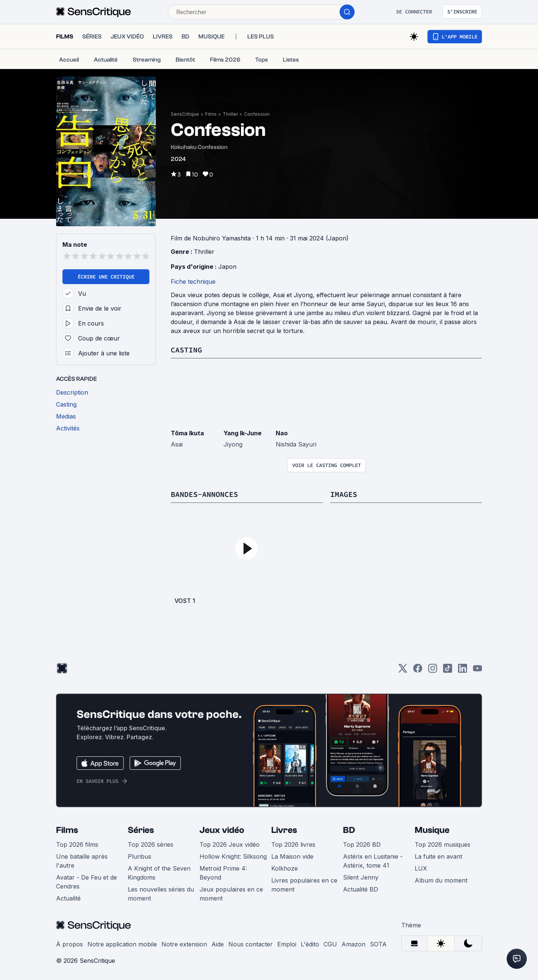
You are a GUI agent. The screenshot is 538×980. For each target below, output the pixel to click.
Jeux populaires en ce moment (231, 894)
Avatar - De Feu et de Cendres (86, 882)
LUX (421, 868)
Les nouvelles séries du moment (161, 894)
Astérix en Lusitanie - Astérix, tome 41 (373, 861)
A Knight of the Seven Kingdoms (159, 873)
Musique (432, 830)
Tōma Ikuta (187, 433)
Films (211, 114)
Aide (218, 944)
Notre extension (184, 944)
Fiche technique (193, 281)
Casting (186, 350)
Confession (257, 114)
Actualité (68, 898)
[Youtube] (477, 671)
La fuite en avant (438, 856)
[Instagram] (433, 671)
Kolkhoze (285, 868)
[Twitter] (403, 671)
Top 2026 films (77, 844)
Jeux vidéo (222, 830)
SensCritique (185, 114)
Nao (282, 433)
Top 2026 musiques (443, 844)
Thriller (230, 114)
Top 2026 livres (293, 844)
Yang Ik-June (242, 433)
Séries (141, 830)
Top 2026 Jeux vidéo (230, 844)
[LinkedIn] (463, 671)
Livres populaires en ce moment (304, 885)
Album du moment (441, 880)
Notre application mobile (122, 944)
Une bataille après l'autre (82, 861)
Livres (284, 830)
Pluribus (140, 856)
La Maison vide (292, 856)
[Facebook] (418, 671)
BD (349, 830)
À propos (69, 944)
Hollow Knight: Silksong (233, 856)
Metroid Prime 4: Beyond (223, 873)
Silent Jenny (361, 877)
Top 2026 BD (362, 844)
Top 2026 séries (151, 844)
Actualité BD (361, 889)
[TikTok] (448, 671)
